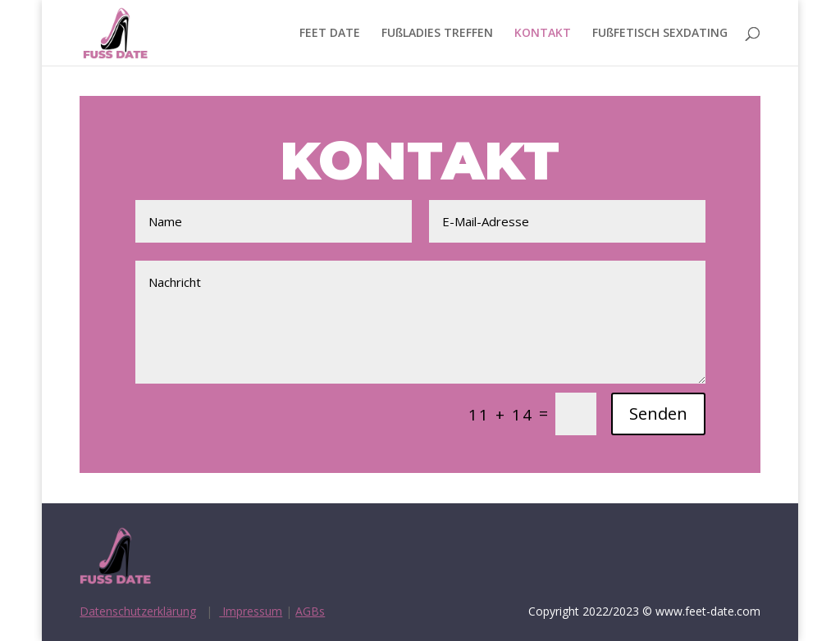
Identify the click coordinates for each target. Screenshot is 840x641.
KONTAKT (543, 34)
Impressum (251, 611)
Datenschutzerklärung (138, 611)
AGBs (310, 611)
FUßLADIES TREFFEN (437, 34)
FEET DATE (330, 34)
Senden (658, 414)
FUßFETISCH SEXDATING (660, 34)
